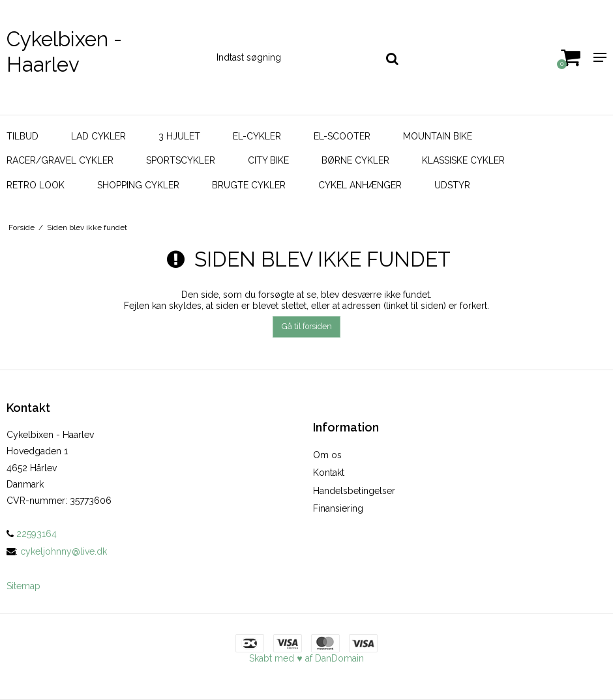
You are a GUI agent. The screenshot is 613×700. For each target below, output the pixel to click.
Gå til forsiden (307, 326)
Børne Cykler (355, 160)
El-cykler (257, 136)
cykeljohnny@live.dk (64, 551)
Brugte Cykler (249, 185)
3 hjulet (179, 136)
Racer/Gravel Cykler (60, 160)
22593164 (32, 534)
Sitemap (23, 586)
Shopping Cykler (138, 185)
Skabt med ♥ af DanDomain (306, 658)
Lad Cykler (98, 136)
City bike (268, 160)
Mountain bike (438, 136)
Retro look (36, 185)
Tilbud (22, 136)
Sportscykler (181, 160)
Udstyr (452, 185)
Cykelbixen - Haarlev (64, 51)
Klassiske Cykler (463, 160)
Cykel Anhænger (360, 185)
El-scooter (342, 136)
